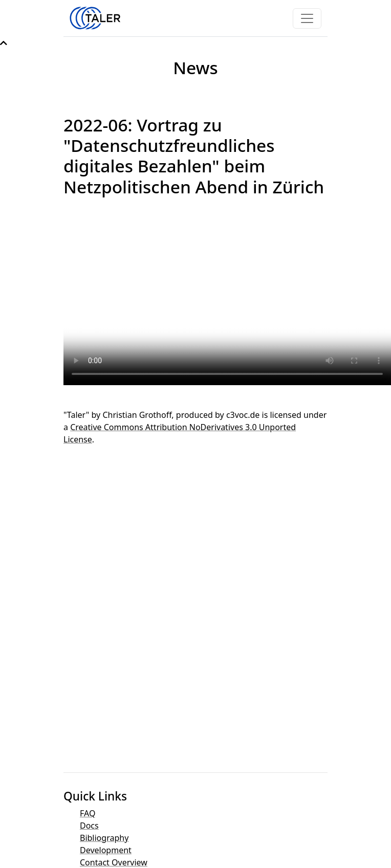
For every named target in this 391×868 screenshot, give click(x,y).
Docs (89, 826)
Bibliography (104, 838)
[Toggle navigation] (307, 18)
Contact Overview (114, 862)
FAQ (88, 813)
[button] (4, 43)
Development (106, 850)
